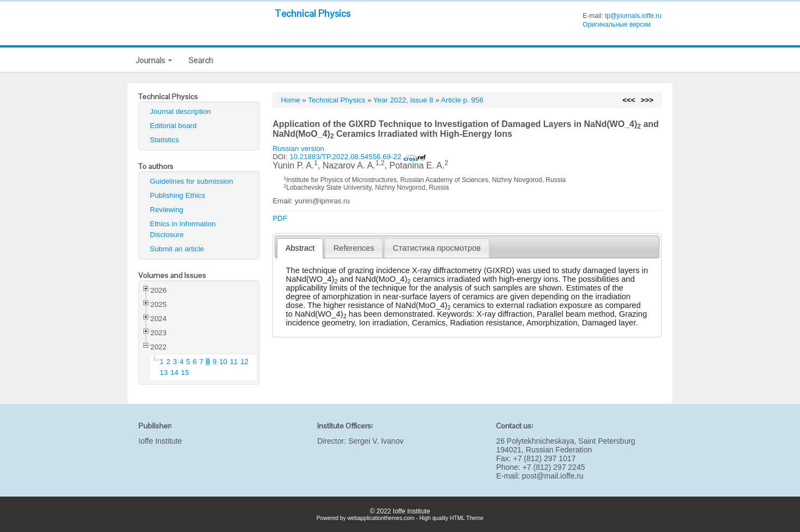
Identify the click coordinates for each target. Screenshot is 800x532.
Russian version (298, 149)
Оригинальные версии (617, 25)
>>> (647, 100)
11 (234, 362)
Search (201, 60)
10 (223, 362)
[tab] (300, 248)
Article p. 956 (462, 100)
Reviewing (167, 210)
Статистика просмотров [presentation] (437, 248)
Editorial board (173, 126)
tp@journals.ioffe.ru (633, 16)
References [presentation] (354, 248)
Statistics (164, 140)
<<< (629, 100)
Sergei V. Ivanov (376, 441)
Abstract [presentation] (300, 248)
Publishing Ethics (178, 195)
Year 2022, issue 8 (403, 100)
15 (185, 373)
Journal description (180, 111)
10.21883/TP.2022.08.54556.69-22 (358, 157)
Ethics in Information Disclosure (183, 229)
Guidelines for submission (192, 181)
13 (164, 373)
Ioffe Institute (160, 441)
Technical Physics (313, 13)
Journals (154, 60)
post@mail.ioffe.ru (553, 476)
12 (244, 362)
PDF (280, 218)
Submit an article (177, 249)
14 (175, 373)
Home (290, 100)
